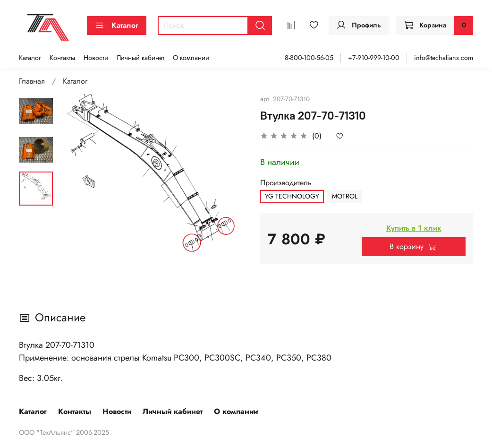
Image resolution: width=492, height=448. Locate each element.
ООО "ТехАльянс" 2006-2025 (64, 432)
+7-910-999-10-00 (374, 58)
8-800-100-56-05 (309, 58)
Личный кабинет (140, 58)
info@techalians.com (444, 58)
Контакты (62, 58)
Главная (32, 81)
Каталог (117, 25)
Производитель (286, 183)
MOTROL (345, 196)
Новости (96, 58)
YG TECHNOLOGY (292, 196)
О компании (191, 58)
